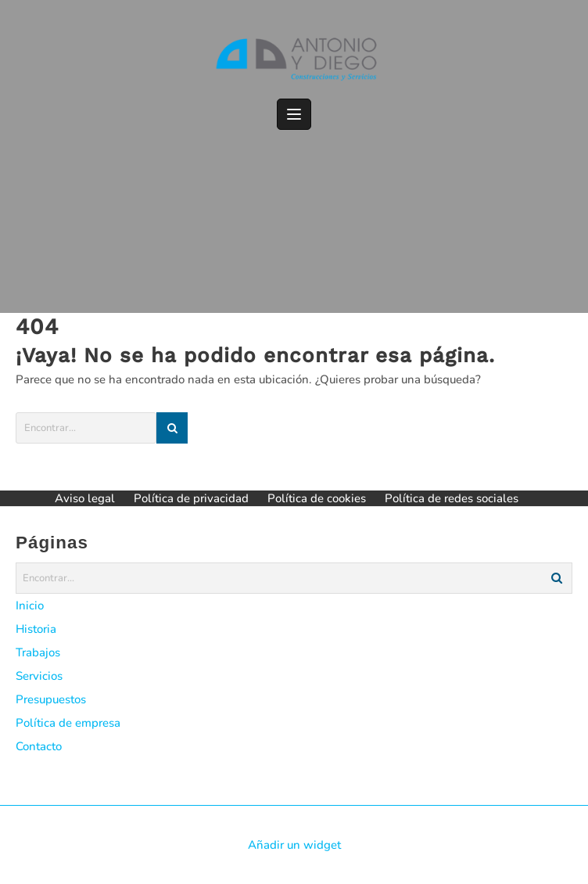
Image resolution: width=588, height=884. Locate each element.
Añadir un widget (294, 845)
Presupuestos (51, 699)
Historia (36, 629)
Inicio (30, 606)
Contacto (39, 746)
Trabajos (38, 652)
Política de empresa (68, 723)
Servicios (39, 676)
